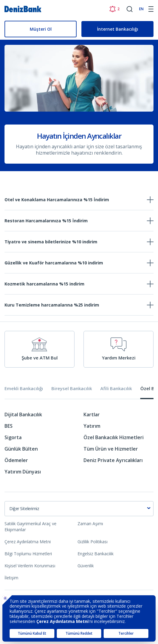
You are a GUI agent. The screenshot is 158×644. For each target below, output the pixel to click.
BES (9, 426)
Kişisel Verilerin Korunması (30, 566)
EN (141, 9)
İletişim (11, 578)
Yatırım (92, 426)
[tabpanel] (79, 445)
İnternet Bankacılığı (118, 29)
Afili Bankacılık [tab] (116, 388)
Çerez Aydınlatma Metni (28, 542)
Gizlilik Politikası (93, 542)
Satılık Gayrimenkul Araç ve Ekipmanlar (30, 527)
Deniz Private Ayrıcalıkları (113, 460)
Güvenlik (86, 566)
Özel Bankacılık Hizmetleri (114, 437)
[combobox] (79, 509)
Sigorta (13, 437)
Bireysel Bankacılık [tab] (72, 388)
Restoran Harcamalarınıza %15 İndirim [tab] (46, 221)
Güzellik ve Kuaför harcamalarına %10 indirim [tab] (54, 263)
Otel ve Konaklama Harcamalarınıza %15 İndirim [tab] (57, 200)
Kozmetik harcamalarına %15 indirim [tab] (44, 284)
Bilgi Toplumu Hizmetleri (28, 554)
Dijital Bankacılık (23, 414)
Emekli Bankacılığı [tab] (24, 388)
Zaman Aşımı (90, 524)
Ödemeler (16, 460)
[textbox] (79, 509)
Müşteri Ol (41, 29)
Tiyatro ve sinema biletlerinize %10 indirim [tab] (51, 242)
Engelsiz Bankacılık (96, 554)
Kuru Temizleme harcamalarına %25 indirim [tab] (52, 305)
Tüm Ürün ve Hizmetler (111, 449)
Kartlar (92, 414)
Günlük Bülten (21, 449)
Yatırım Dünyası (23, 472)
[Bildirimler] (114, 9)
